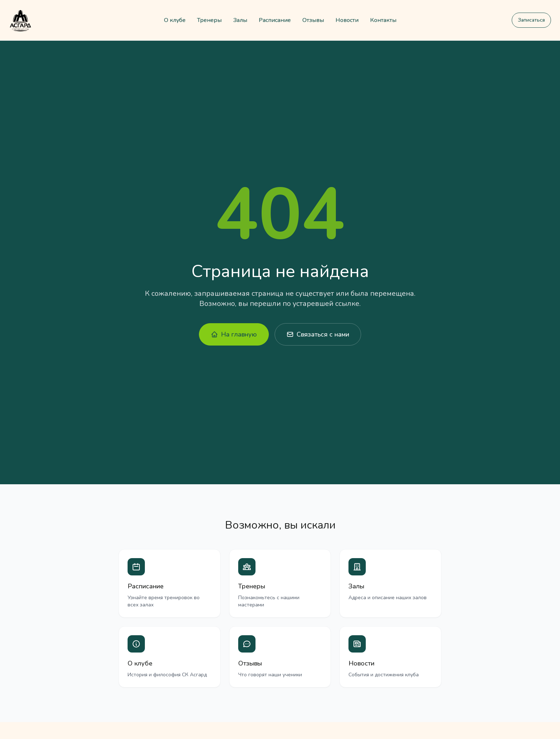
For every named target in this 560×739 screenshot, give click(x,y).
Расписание (275, 20)
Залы (240, 20)
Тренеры (209, 20)
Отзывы (313, 20)
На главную (234, 334)
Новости (347, 20)
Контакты (383, 20)
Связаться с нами (318, 334)
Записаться (531, 20)
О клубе (175, 20)
